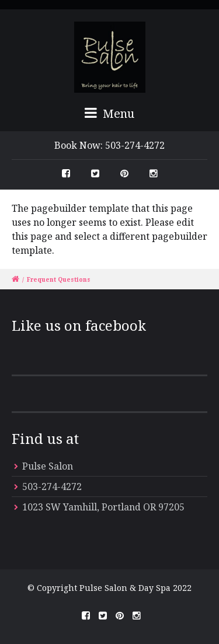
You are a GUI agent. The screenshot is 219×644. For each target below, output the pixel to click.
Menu (109, 113)
